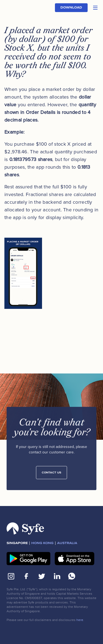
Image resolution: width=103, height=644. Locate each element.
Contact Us (51, 474)
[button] (95, 8)
